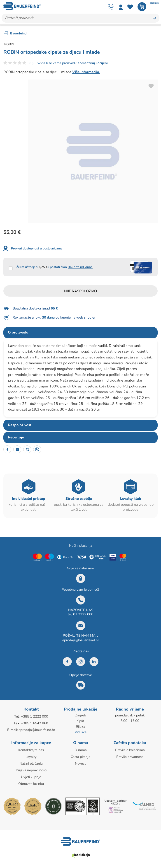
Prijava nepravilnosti (31, 769)
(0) (31, 63)
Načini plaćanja (31, 762)
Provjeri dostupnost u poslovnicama (37, 248)
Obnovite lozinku (31, 782)
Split (81, 721)
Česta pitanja (80, 756)
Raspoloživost (20, 425)
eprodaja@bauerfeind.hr (81, 640)
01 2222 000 (83, 614)
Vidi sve (81, 732)
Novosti (81, 762)
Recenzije (16, 438)
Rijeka (80, 726)
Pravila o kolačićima (130, 749)
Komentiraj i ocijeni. (93, 63)
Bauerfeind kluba (80, 267)
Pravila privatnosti (130, 756)
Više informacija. (86, 72)
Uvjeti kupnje (31, 776)
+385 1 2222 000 (35, 717)
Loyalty (31, 756)
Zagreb (81, 716)
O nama (81, 749)
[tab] (80, 333)
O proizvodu (18, 333)
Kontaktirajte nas (31, 749)
